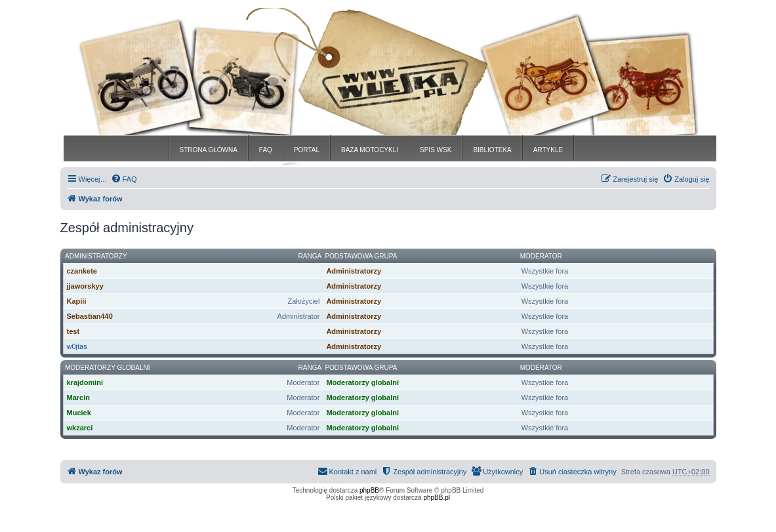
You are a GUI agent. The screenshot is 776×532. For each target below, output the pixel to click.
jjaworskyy (85, 286)
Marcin (78, 398)
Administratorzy (96, 256)
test (73, 331)
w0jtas (77, 346)
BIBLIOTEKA (492, 150)
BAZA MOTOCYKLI (370, 150)
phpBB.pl (437, 498)
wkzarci (80, 428)
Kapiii (77, 301)
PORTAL (307, 150)
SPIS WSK (436, 150)
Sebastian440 (90, 316)
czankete (82, 271)
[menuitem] (124, 179)
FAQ (266, 150)
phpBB (369, 490)
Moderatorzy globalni (107, 368)
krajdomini (85, 382)
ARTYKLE (548, 150)
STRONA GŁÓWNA (209, 150)
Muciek (79, 413)
